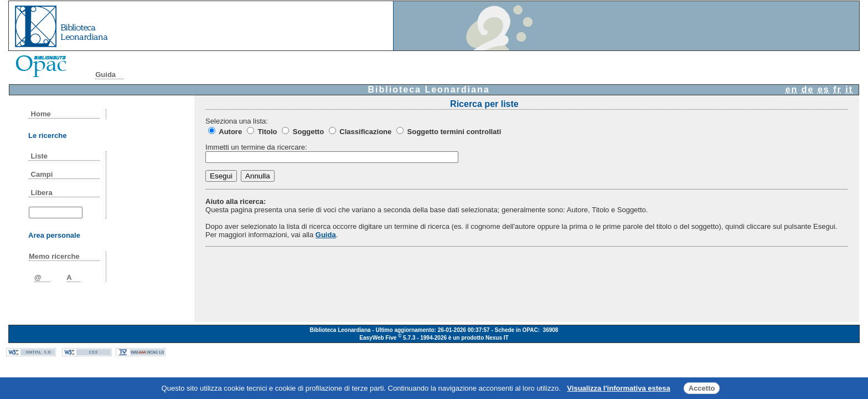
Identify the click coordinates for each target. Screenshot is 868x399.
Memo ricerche (54, 256)
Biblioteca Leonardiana (429, 89)
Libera (42, 193)
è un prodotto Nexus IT (479, 338)
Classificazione (365, 132)
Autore (230, 132)
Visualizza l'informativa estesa (618, 388)
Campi (42, 174)
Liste (39, 156)
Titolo (267, 132)
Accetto (702, 388)
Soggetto (308, 132)
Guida (105, 75)
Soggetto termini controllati (454, 132)
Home (41, 114)
